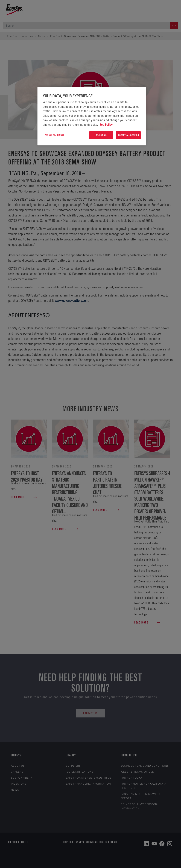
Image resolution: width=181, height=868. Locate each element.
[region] (92, 116)
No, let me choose (55, 135)
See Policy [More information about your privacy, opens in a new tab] (106, 125)
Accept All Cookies (128, 135)
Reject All (101, 135)
